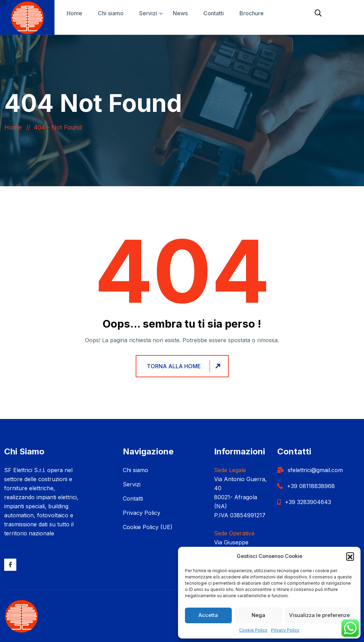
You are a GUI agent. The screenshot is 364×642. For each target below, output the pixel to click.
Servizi (148, 13)
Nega (258, 615)
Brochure (252, 13)
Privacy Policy (285, 630)
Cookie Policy (253, 630)
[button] (350, 556)
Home (74, 13)
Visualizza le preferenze (319, 615)
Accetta (208, 615)
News (180, 13)
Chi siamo (111, 13)
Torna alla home (185, 366)
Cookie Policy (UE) (148, 527)
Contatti (214, 13)
